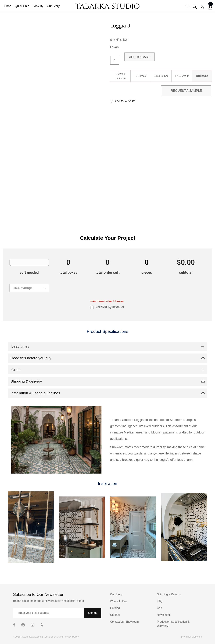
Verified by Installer (110, 307)
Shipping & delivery (26, 381)
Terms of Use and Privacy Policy (61, 637)
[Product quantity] (115, 60)
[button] (123, 101)
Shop (8, 6)
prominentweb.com (192, 637)
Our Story (53, 6)
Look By (38, 6)
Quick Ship (22, 6)
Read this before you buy (31, 358)
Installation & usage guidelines (35, 393)
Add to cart (140, 57)
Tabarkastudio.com (31, 637)
